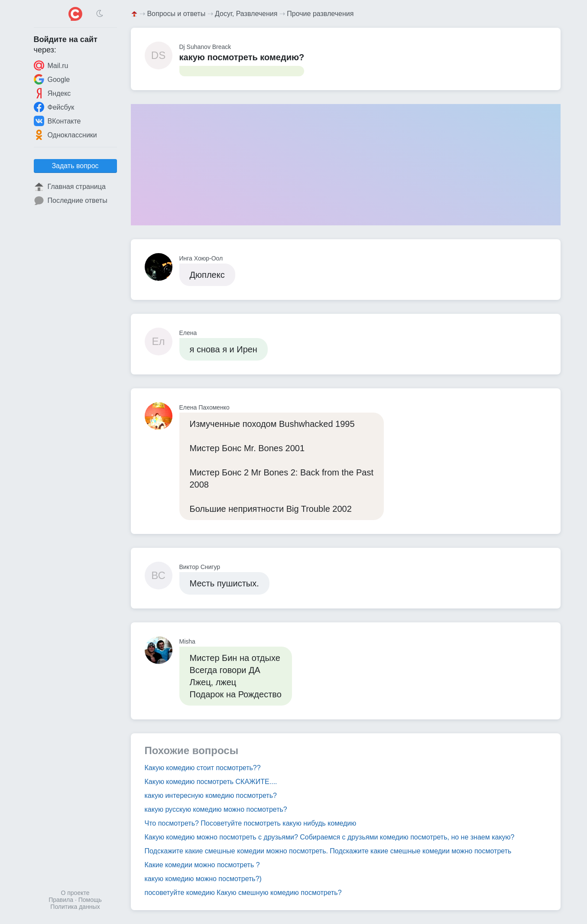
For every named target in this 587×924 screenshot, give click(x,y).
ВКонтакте (57, 121)
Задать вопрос (75, 166)
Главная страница (70, 187)
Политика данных (75, 907)
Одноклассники (65, 135)
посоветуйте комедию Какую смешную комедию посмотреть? (243, 893)
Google (52, 79)
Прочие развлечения (320, 14)
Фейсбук (54, 107)
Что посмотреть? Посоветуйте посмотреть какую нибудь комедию (251, 823)
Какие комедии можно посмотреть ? (202, 865)
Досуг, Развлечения (246, 14)
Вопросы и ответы (176, 14)
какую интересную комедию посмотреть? (211, 795)
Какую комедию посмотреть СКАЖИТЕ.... (211, 782)
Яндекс (52, 93)
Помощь (90, 900)
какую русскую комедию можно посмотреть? (216, 809)
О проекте (75, 893)
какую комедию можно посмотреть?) (203, 879)
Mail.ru (51, 65)
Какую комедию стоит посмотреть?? (203, 768)
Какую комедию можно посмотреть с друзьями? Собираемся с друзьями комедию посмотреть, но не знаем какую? (330, 837)
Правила (61, 900)
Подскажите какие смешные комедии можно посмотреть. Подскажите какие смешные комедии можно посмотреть (328, 851)
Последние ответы (71, 201)
